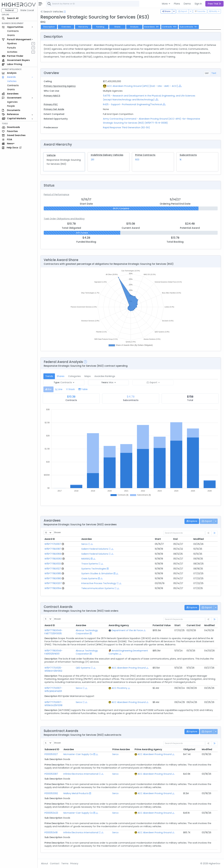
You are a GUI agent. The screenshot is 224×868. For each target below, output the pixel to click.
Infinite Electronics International (81, 774)
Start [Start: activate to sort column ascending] (158, 539)
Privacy (74, 863)
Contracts (13, 31)
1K (181, 160)
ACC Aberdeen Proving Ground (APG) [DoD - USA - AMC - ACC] (142, 86)
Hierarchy (83, 27)
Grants (11, 35)
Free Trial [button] (214, 4)
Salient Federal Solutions (95, 549)
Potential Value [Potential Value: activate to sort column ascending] (162, 625)
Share (117, 27)
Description (49, 27)
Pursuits (12, 48)
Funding (100, 27)
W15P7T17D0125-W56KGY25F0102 (53, 669)
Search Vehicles (52, 12)
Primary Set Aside (54, 109)
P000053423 (51, 813)
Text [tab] (214, 73)
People (11, 106)
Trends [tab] (49, 376)
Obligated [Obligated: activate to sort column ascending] (189, 749)
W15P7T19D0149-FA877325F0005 (54, 632)
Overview (66, 27)
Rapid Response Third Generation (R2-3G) (126, 127)
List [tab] (207, 73)
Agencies (12, 102)
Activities (12, 52)
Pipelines (12, 43)
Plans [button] (177, 4)
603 (137, 160)
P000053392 (51, 793)
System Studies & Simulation (97, 573)
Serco (84, 544)
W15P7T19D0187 (53, 549)
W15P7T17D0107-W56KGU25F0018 (53, 704)
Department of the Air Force (128, 630)
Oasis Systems (89, 578)
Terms (65, 863)
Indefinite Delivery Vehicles (107, 155)
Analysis (134, 27)
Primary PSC (51, 104)
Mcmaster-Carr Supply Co (78, 754)
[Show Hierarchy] (180, 86)
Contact (55, 863)
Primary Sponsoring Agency (60, 86)
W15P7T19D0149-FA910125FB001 (54, 652)
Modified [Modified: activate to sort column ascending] (198, 539)
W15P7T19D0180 (53, 578)
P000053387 (51, 774)
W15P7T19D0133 (53, 564)
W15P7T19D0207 (53, 583)
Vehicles (12, 81)
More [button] (165, 4)
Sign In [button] (198, 4)
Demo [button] (187, 4)
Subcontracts (188, 155)
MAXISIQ (86, 559)
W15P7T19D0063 (53, 559)
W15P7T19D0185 (53, 573)
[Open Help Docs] (65, 12)
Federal (9, 10)
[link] (215, 533)
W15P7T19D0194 (53, 588)
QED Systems (83, 668)
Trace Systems (90, 564)
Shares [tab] (61, 376)
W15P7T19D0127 (53, 569)
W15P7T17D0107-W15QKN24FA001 (53, 690)
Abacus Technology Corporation (87, 632)
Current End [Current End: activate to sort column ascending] (193, 625)
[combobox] (93, 4)
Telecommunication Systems (98, 588)
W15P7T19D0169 (53, 554)
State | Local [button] (27, 10)
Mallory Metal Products (76, 793)
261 (92, 160)
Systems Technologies (94, 569)
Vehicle (51, 155)
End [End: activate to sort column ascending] (175, 539)
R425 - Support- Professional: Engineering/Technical (132, 104)
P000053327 (51, 754)
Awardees (152, 27)
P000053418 (51, 832)
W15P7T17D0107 (53, 544)
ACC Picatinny (121, 688)
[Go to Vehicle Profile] (63, 544)
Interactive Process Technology (99, 583)
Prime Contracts (145, 155)
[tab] (48, 389)
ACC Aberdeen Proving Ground (130, 668)
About (45, 863)
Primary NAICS (52, 96)
